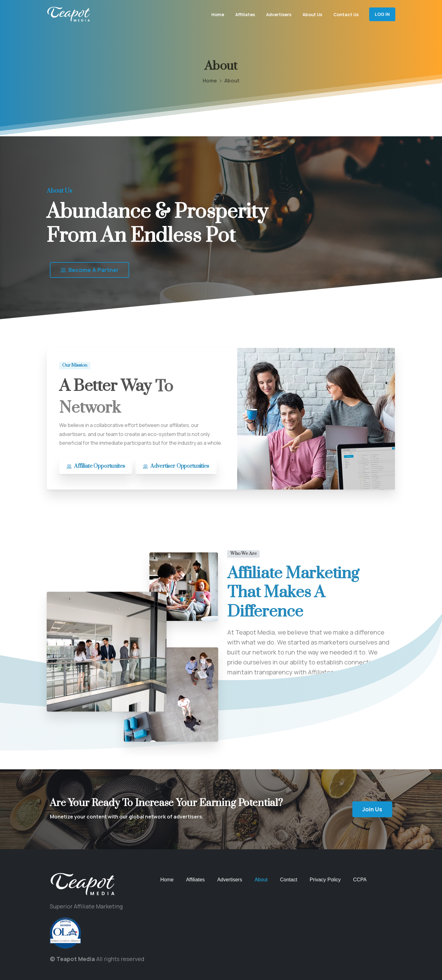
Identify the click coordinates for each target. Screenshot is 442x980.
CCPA (360, 880)
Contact (289, 880)
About (261, 880)
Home (205, 81)
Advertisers (230, 880)
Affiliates (195, 880)
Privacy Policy (325, 880)
